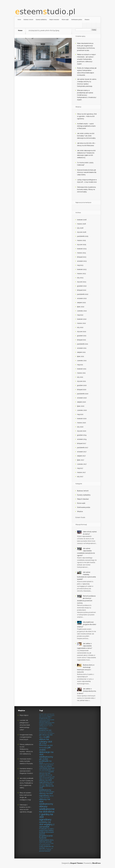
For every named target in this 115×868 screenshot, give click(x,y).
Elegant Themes (77, 863)
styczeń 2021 (81, 381)
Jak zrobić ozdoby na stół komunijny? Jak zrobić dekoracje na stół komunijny (86, 136)
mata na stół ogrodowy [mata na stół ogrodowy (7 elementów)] (46, 765)
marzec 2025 (81, 240)
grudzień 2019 (82, 435)
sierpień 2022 (81, 303)
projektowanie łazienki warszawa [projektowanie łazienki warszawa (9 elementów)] (46, 838)
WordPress (96, 863)
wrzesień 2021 (82, 348)
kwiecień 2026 (82, 220)
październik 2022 (83, 294)
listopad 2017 (82, 443)
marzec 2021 (81, 373)
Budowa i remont (28, 20)
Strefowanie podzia (77, 20)
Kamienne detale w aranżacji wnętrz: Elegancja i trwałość (26, 771)
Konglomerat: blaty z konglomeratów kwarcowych (26, 737)
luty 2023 (80, 278)
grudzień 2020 (82, 385)
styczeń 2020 (82, 431)
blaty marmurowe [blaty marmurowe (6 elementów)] (43, 717)
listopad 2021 (82, 340)
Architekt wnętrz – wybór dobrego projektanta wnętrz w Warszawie (86, 126)
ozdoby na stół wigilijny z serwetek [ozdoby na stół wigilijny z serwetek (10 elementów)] (47, 824)
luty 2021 (80, 377)
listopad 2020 (82, 390)
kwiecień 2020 (82, 419)
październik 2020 (83, 394)
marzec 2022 (81, 323)
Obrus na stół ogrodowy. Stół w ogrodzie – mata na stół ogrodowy (87, 116)
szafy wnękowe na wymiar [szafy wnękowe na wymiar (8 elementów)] (46, 847)
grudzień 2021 (82, 336)
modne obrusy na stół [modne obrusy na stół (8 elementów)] (46, 772)
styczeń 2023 (82, 282)
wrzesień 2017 (82, 452)
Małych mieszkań (54, 20)
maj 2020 (80, 414)
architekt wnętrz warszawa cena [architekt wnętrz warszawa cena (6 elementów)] (47, 714)
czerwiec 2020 (82, 410)
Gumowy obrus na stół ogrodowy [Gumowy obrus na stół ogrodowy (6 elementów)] (47, 733)
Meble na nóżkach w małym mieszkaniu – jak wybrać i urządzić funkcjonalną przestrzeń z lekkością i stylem (86, 59)
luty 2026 (80, 228)
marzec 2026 (81, 224)
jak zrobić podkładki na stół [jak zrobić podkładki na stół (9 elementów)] (45, 761)
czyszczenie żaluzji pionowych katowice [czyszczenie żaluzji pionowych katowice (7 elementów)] (47, 721)
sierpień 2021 (81, 352)
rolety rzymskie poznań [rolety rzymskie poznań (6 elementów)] (45, 844)
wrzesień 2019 (82, 439)
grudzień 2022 (82, 286)
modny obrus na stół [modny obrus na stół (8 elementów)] (46, 776)
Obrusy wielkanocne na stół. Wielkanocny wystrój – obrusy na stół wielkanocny (26, 749)
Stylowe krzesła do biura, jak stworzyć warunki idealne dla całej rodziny (87, 172)
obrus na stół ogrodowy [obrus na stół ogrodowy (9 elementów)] (45, 781)
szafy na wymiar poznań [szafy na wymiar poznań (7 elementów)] (46, 844)
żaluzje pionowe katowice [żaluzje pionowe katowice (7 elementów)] (45, 850)
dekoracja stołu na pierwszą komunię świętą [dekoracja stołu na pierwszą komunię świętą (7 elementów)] (47, 724)
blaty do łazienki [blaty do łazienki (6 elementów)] (51, 716)
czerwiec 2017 (82, 464)
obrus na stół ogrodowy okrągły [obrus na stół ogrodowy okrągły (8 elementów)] (47, 784)
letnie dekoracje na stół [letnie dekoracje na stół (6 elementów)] (48, 763)
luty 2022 (80, 327)
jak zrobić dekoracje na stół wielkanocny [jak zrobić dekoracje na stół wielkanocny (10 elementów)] (46, 752)
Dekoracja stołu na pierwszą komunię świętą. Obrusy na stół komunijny (86, 189)
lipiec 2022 (81, 307)
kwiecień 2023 (82, 269)
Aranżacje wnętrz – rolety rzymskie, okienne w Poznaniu (26, 761)
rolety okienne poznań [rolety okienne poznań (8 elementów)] (46, 841)
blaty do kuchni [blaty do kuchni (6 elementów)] (43, 716)
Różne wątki (65, 20)
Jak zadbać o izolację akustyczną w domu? (87, 691)
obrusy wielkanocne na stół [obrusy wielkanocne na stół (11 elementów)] (47, 809)
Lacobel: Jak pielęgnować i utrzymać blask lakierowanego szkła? (25, 725)
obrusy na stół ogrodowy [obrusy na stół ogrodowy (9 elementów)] (46, 794)
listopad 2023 (82, 257)
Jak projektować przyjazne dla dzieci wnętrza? (87, 624)
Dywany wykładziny (41, 20)
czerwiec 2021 (82, 361)
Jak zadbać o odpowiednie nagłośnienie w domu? (85, 646)
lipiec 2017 (81, 460)
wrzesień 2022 (82, 298)
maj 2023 (80, 265)
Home (19, 20)
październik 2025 (83, 236)
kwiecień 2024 (82, 249)
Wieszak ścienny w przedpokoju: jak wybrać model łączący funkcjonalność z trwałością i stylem (87, 95)
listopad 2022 (82, 290)
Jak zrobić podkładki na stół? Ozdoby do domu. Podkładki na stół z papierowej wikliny (26, 783)
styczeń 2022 (82, 332)
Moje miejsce (24, 715)
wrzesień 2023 (82, 261)
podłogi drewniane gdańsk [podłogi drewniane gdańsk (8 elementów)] (46, 833)
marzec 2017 (81, 472)
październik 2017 (83, 448)
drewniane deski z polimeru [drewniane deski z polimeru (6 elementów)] (46, 732)
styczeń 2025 (82, 245)
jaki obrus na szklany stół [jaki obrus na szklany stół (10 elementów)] (46, 739)
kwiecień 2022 (82, 319)
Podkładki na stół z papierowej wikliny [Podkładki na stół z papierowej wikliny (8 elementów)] (47, 830)
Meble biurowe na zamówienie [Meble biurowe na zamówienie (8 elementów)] (47, 769)
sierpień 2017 (81, 456)
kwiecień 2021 (82, 369)
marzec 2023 (81, 274)
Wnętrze (87, 20)
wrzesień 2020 (82, 398)
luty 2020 (80, 427)
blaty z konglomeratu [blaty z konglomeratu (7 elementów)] (46, 718)
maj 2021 (80, 365)
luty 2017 (80, 477)
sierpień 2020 (81, 402)
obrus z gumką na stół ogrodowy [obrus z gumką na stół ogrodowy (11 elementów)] (47, 816)
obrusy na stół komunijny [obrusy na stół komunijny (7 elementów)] (47, 792)
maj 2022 (80, 315)
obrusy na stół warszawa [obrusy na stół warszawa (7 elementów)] (46, 796)
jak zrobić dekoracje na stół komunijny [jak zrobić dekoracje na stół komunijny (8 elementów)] (46, 746)
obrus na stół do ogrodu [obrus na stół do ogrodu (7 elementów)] (46, 778)
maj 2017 (80, 468)
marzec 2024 (81, 253)
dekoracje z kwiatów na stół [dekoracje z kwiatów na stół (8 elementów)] (45, 729)
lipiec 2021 (81, 356)
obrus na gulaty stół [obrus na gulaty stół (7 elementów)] (48, 777)
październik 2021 (83, 344)
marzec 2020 (81, 423)
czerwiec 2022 (82, 311)
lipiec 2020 (81, 406)
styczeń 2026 (82, 232)
